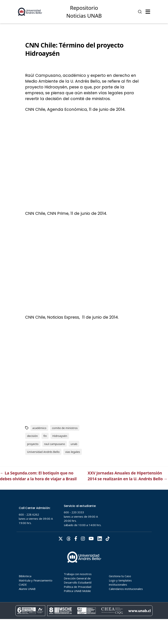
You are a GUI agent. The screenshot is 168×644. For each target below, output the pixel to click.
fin (45, 436)
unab (74, 444)
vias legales (73, 452)
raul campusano (55, 444)
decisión (32, 436)
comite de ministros (65, 428)
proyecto (33, 444)
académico (39, 428)
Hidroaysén (60, 436)
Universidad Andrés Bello (43, 452)
